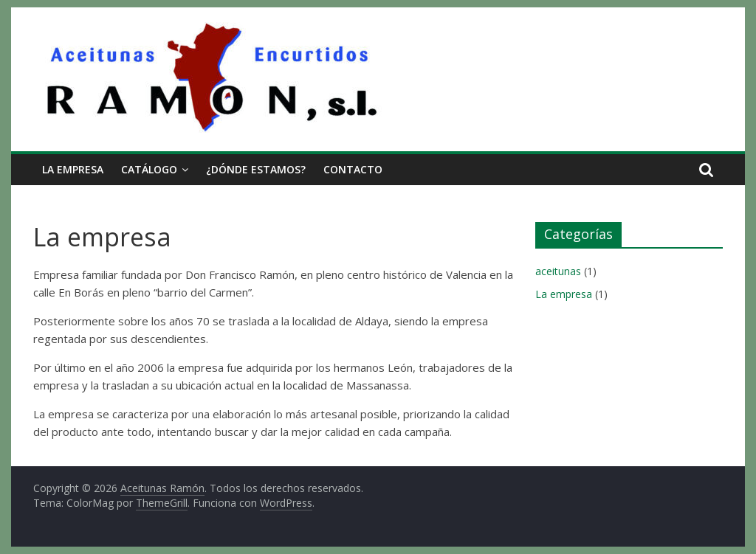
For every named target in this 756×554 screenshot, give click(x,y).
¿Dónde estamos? (256, 169)
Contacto (353, 169)
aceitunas (558, 271)
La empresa (73, 169)
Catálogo (149, 169)
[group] (275, 353)
